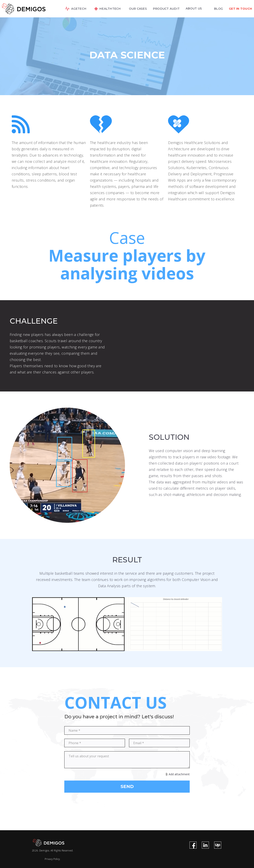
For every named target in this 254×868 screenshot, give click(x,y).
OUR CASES (138, 9)
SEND (127, 786)
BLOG (218, 9)
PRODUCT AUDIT (166, 9)
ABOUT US (194, 8)
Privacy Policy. (53, 859)
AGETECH (79, 9)
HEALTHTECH (110, 9)
